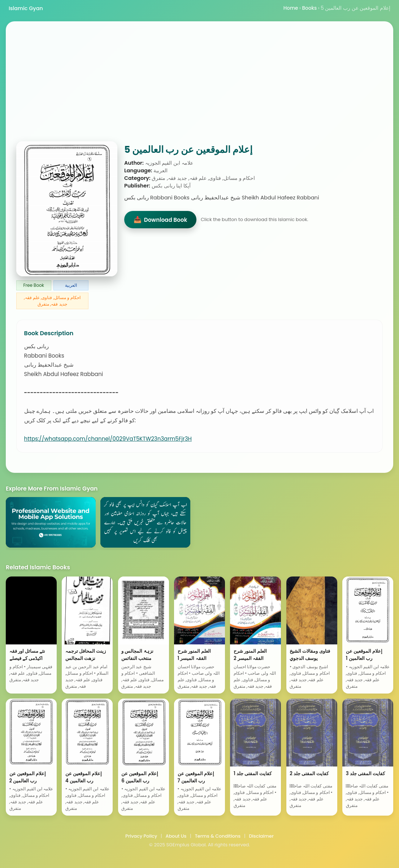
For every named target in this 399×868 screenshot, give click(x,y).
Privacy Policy (141, 836)
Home (291, 8)
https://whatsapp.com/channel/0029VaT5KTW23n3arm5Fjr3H (108, 439)
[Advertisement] (199, 87)
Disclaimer (261, 836)
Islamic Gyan (26, 8)
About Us (176, 836)
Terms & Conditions (218, 836)
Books (310, 8)
